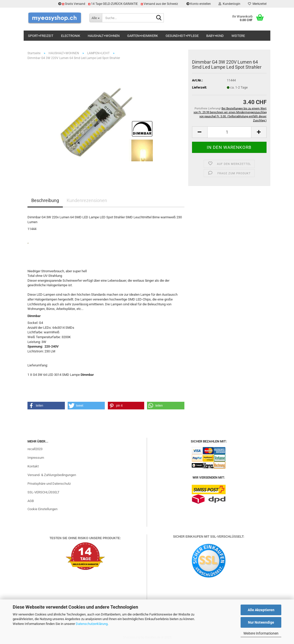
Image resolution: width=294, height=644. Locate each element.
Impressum (36, 458)
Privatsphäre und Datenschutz (49, 484)
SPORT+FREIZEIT (41, 36)
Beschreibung (45, 200)
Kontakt (33, 466)
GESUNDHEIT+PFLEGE (182, 36)
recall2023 (35, 449)
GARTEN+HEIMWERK (143, 36)
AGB (31, 501)
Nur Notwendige (261, 622)
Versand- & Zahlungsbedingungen (52, 475)
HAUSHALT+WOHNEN (104, 36)
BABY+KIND (215, 36)
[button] (200, 132)
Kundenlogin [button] (229, 4)
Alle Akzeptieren (261, 610)
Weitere (238, 36)
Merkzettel (257, 4)
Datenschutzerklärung (92, 624)
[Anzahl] (229, 132)
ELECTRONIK (71, 36)
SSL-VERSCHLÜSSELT (43, 492)
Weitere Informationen (261, 633)
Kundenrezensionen (87, 200)
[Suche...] (96, 18)
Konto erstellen (199, 4)
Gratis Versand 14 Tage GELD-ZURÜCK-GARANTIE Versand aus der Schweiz (119, 4)
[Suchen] (159, 18)
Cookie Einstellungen (42, 509)
